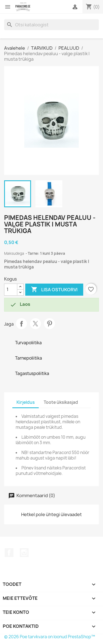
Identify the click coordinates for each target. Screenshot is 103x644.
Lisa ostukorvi (54, 290)
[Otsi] (51, 25)
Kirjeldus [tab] (26, 402)
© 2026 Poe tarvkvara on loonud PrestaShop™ (50, 637)
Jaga (21, 324)
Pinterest (49, 324)
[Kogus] (11, 290)
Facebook (9, 553)
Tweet (35, 324)
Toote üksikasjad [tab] (61, 402)
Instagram (24, 553)
